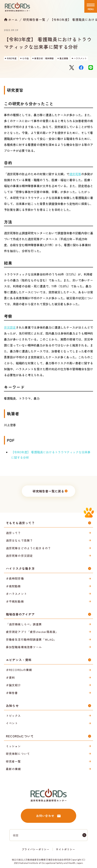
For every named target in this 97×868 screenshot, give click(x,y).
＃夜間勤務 (13, 586)
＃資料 (10, 678)
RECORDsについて (20, 736)
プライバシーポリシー (36, 849)
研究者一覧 (13, 761)
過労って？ (13, 533)
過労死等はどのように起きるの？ (28, 548)
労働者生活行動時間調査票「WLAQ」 (31, 639)
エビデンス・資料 (19, 660)
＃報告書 (12, 693)
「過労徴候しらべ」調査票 (24, 624)
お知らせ (12, 706)
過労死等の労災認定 (19, 556)
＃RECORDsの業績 (19, 670)
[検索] (84, 835)
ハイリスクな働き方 (20, 568)
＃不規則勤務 (15, 601)
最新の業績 (13, 769)
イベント (12, 723)
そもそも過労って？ (20, 523)
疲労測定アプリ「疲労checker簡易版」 (32, 632)
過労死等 (75, 174)
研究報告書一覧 (34, 20)
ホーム (13, 19)
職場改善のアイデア (20, 614)
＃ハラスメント (16, 594)
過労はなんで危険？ (19, 540)
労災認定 (10, 327)
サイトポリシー (66, 849)
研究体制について (18, 754)
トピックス (13, 716)
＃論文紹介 (13, 685)
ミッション (13, 746)
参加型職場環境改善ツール (24, 647)
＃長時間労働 (15, 578)
